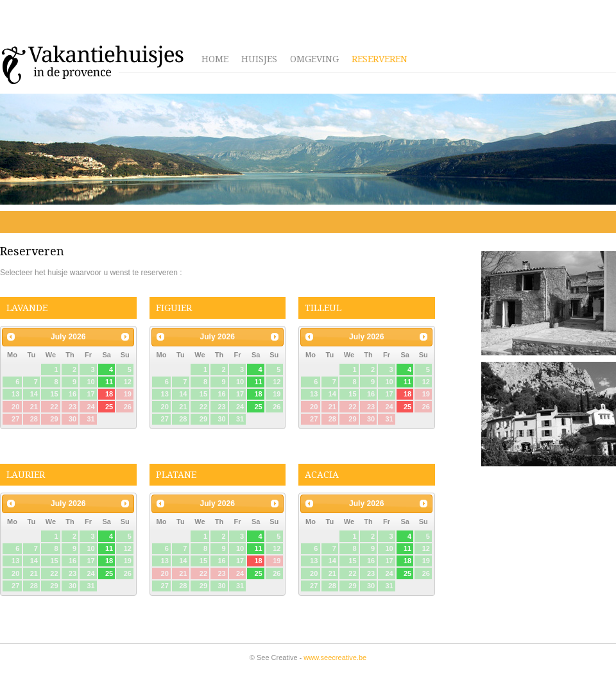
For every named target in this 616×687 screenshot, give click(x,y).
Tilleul (323, 308)
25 (258, 407)
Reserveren (380, 59)
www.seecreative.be (335, 657)
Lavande (27, 308)
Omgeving (314, 59)
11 (109, 382)
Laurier (26, 475)
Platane (176, 475)
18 (258, 394)
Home (215, 59)
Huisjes (259, 59)
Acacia (322, 475)
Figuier (174, 308)
